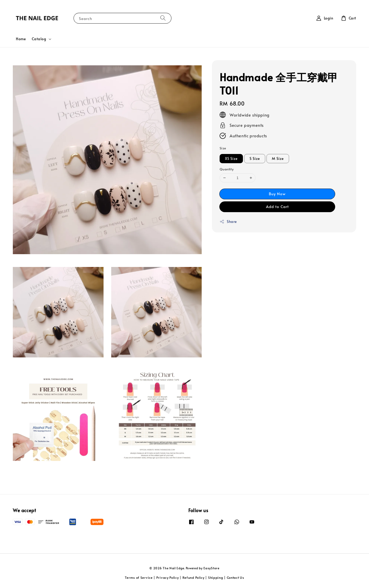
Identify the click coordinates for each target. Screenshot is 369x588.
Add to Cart (277, 206)
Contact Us (235, 577)
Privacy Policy (168, 577)
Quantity (227, 169)
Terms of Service (139, 577)
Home (21, 39)
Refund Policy (193, 577)
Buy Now (277, 194)
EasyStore (211, 568)
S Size (255, 158)
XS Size (231, 158)
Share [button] (228, 221)
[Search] (163, 18)
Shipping (216, 577)
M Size (278, 158)
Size (223, 148)
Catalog (39, 39)
